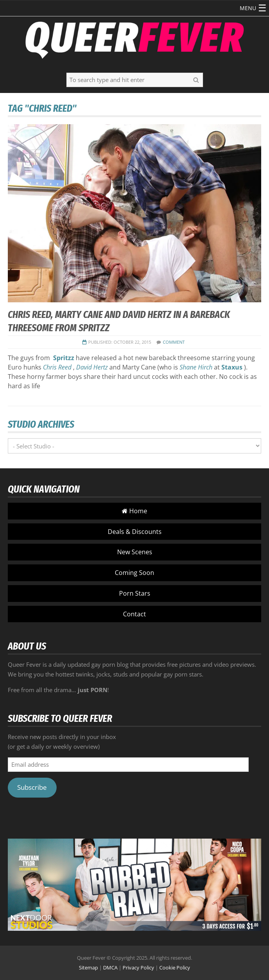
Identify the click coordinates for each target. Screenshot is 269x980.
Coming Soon (134, 573)
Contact (134, 614)
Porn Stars (135, 593)
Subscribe (32, 787)
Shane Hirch (196, 367)
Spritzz (64, 358)
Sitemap (88, 968)
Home (134, 511)
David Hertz (92, 367)
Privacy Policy (138, 968)
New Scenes (135, 552)
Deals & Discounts (135, 532)
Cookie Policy (175, 968)
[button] (248, 8)
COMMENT (174, 342)
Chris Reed (57, 367)
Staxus (232, 367)
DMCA (110, 968)
